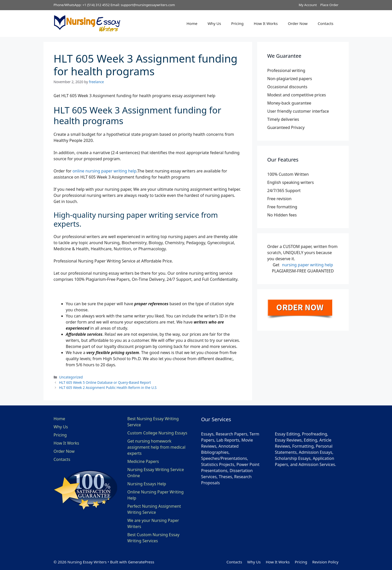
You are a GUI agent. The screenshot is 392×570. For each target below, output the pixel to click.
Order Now (298, 23)
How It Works (266, 23)
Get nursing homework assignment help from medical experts (156, 447)
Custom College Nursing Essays (157, 433)
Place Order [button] (329, 5)
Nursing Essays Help (147, 484)
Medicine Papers (143, 461)
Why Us (214, 23)
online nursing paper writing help (104, 171)
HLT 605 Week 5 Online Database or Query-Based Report (105, 382)
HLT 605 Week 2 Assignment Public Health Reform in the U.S (108, 388)
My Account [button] (308, 5)
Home (192, 23)
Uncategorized (71, 377)
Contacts (325, 23)
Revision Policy (325, 562)
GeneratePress (141, 562)
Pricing (237, 23)
